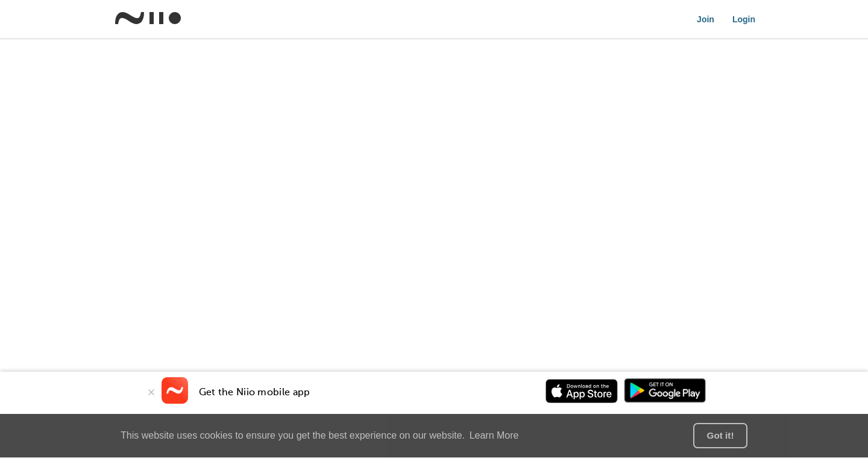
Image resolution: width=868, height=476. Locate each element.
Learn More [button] (494, 435)
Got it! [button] (720, 435)
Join (706, 19)
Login (744, 19)
